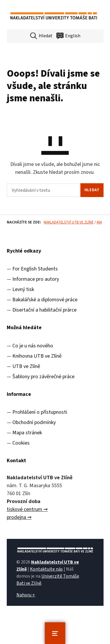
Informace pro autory (36, 279)
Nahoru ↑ (26, 595)
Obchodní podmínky (34, 422)
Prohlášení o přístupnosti (40, 412)
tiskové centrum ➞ (27, 509)
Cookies (21, 443)
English (73, 36)
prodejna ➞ (19, 517)
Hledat (46, 36)
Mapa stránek (27, 433)
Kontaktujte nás (46, 569)
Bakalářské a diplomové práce (45, 300)
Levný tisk (23, 289)
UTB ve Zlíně (26, 366)
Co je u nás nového (33, 346)
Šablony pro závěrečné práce (43, 377)
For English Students (35, 269)
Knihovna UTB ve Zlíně (37, 356)
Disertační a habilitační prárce (44, 310)
